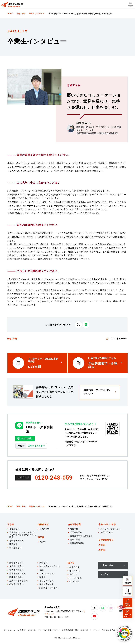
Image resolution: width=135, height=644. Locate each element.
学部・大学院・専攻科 (50, 566)
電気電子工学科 (16, 541)
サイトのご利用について (49, 630)
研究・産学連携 (47, 584)
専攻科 (102, 550)
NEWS (71, 563)
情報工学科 (12, 339)
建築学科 (13, 544)
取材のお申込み (109, 630)
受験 (41, 570)
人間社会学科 (106, 532)
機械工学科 (14, 529)
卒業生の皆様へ (16, 577)
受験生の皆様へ (16, 563)
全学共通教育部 (106, 540)
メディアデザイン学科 (110, 529)
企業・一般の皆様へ (18, 581)
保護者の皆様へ (16, 566)
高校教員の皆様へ (17, 573)
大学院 (102, 545)
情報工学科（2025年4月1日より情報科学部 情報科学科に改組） (23, 535)
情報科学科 (45, 529)
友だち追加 (25, 439)
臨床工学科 (75, 540)
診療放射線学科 (77, 543)
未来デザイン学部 (107, 525)
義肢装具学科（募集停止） (82, 536)
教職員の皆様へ (16, 584)
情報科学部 (43, 525)
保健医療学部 (75, 525)
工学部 (11, 525)
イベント (73, 574)
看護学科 (74, 529)
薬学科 (43, 542)
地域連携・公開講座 (49, 588)
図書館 (42, 577)
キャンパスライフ (47, 573)
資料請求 (32, 630)
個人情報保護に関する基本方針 (75, 630)
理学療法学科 (76, 532)
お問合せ (22, 630)
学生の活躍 (74, 567)
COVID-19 (74, 581)
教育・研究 (74, 571)
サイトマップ (10, 630)
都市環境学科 (15, 548)
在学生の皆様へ (16, 570)
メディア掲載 (76, 578)
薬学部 (41, 537)
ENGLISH (95, 630)
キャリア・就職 (47, 581)
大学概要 (43, 563)
